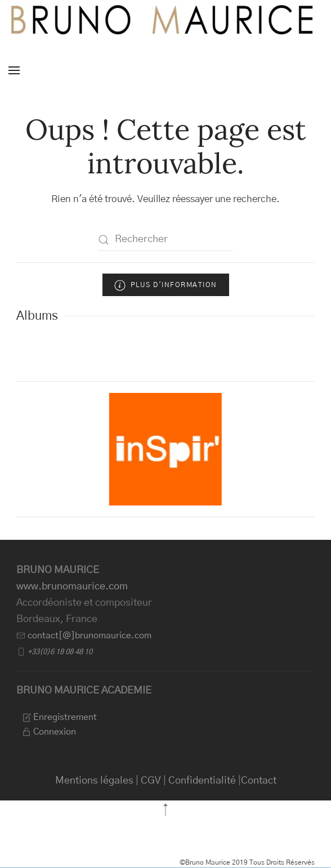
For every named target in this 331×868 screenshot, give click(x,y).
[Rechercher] (165, 240)
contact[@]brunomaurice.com (90, 636)
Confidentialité (202, 781)
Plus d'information (166, 285)
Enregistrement (59, 717)
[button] (14, 70)
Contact (259, 781)
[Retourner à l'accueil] (163, 20)
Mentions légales (94, 781)
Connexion (49, 732)
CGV (151, 781)
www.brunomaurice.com (72, 587)
